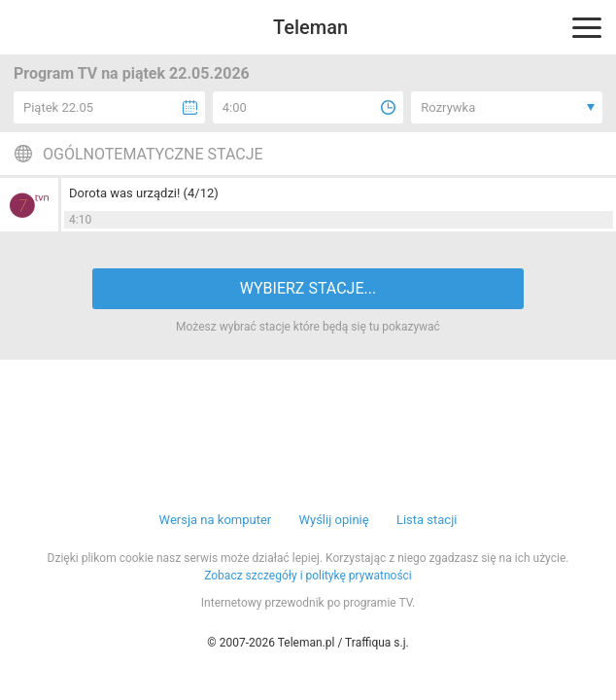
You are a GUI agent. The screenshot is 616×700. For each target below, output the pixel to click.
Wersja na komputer (216, 520)
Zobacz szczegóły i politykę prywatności (308, 576)
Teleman (310, 27)
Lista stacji (427, 520)
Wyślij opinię (333, 520)
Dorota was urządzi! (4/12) (144, 193)
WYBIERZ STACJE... (308, 288)
